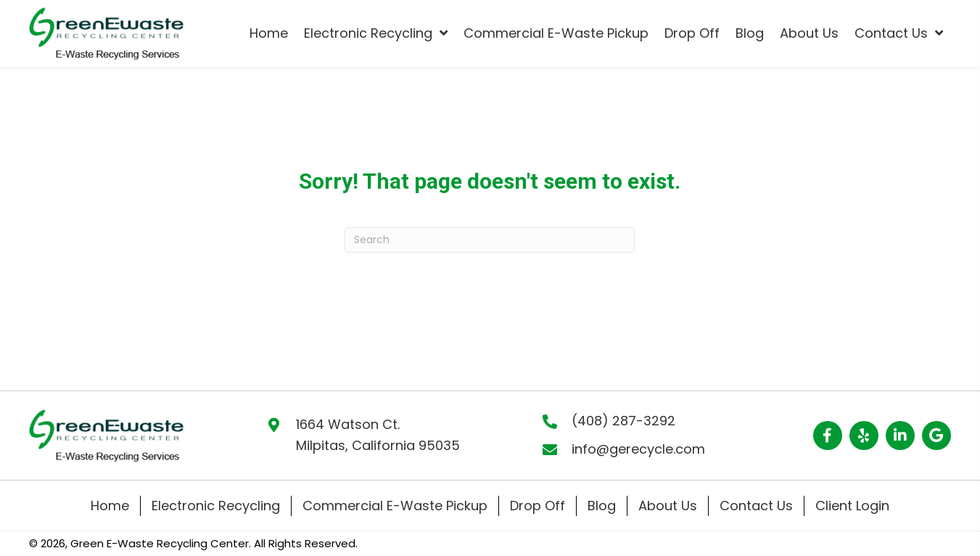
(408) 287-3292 (623, 421)
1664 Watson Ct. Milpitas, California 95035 (378, 435)
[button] (828, 436)
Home (110, 506)
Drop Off (538, 506)
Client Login (852, 506)
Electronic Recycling (216, 506)
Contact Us (756, 506)
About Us (668, 506)
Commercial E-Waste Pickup (395, 506)
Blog (602, 506)
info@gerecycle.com (638, 449)
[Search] (490, 240)
